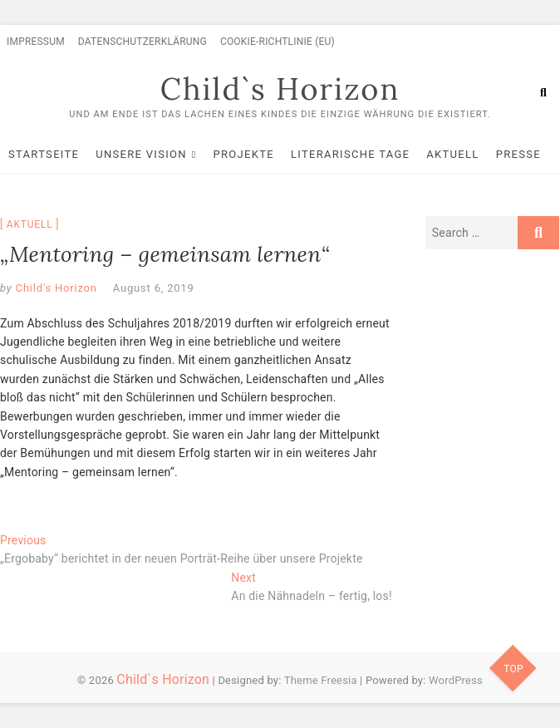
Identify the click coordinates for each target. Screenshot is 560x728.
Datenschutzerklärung (142, 42)
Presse (518, 154)
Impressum (36, 42)
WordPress (456, 680)
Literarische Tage (350, 154)
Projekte (244, 154)
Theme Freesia (321, 680)
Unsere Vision (141, 154)
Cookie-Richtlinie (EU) (278, 42)
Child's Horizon (55, 288)
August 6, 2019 (154, 288)
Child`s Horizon (280, 89)
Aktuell (452, 154)
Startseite (44, 154)
